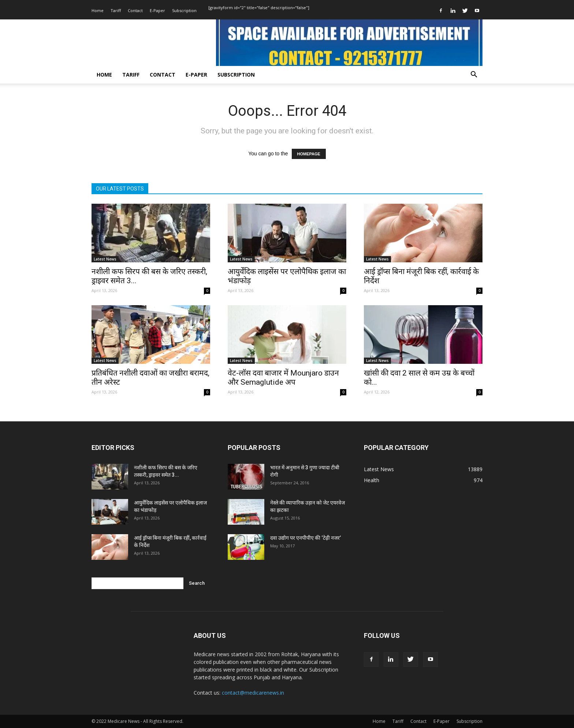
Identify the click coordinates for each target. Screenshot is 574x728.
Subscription (184, 10)
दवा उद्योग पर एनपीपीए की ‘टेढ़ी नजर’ (305, 538)
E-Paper (157, 10)
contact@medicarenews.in (253, 693)
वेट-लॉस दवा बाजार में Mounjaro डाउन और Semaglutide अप (283, 378)
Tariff (116, 10)
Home (98, 10)
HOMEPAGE (309, 154)
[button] (474, 75)
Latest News (105, 259)
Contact (135, 10)
